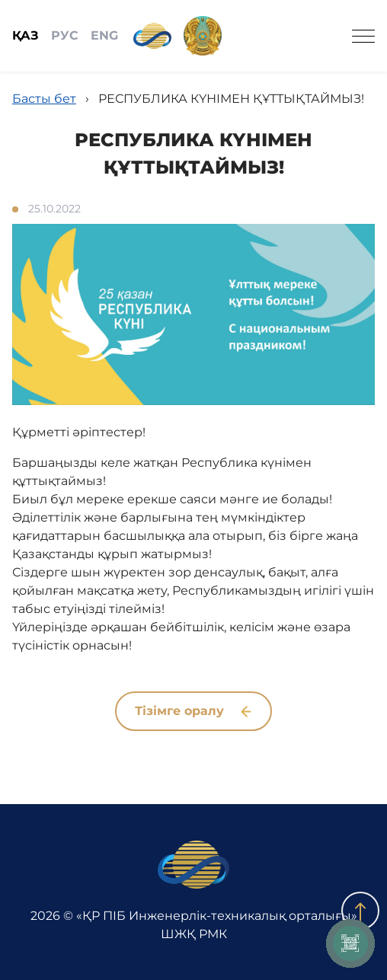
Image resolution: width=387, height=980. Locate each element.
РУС (65, 35)
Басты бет (44, 99)
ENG (104, 35)
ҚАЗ (26, 35)
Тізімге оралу (193, 711)
